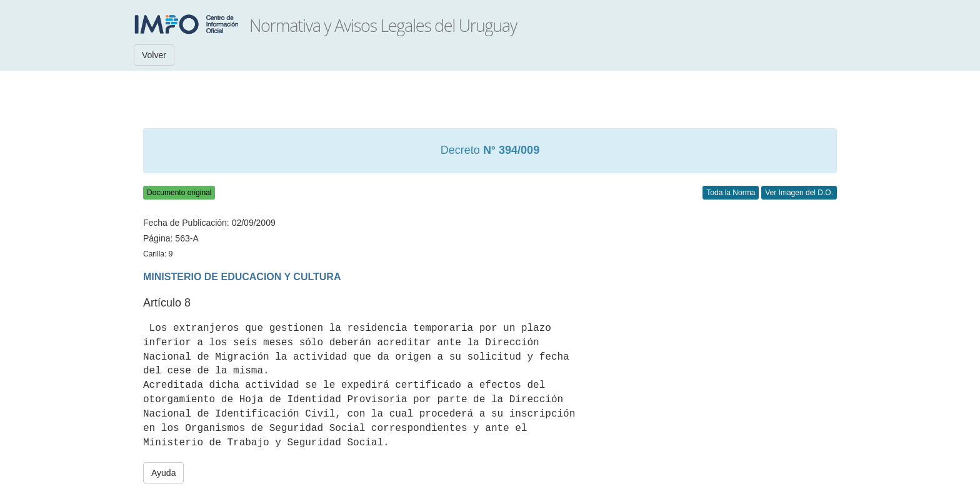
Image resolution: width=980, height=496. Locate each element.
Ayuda (163, 473)
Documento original (179, 193)
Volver (154, 55)
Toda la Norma (731, 193)
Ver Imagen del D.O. (799, 193)
